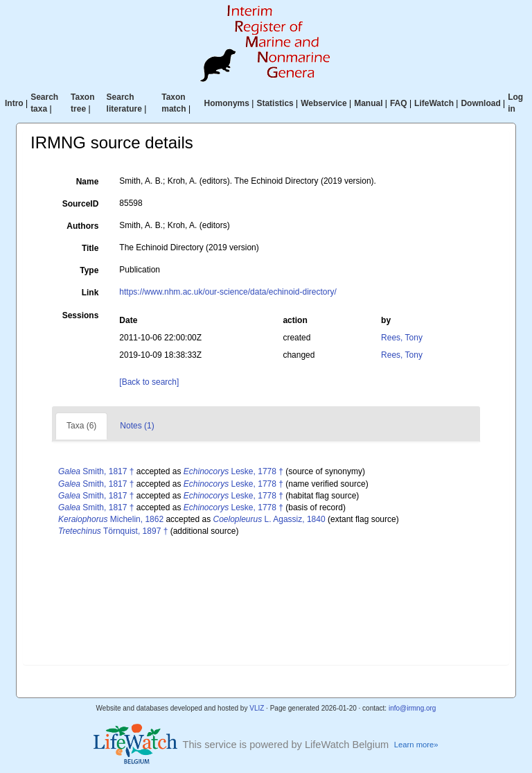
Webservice (324, 103)
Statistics (275, 103)
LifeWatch (434, 103)
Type (89, 270)
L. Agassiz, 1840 (269, 519)
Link (90, 293)
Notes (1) (137, 426)
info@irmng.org (413, 708)
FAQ (399, 103)
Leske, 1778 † (233, 471)
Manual (368, 103)
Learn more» (416, 745)
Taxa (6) (81, 426)
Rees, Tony (402, 338)
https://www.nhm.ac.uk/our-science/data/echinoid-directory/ (228, 292)
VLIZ (257, 708)
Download (480, 103)
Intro (14, 103)
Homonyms (227, 103)
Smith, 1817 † (96, 471)
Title (90, 248)
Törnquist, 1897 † (113, 531)
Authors (82, 226)
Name (88, 182)
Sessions (81, 315)
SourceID (81, 204)
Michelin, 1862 (111, 519)
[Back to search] (149, 382)
